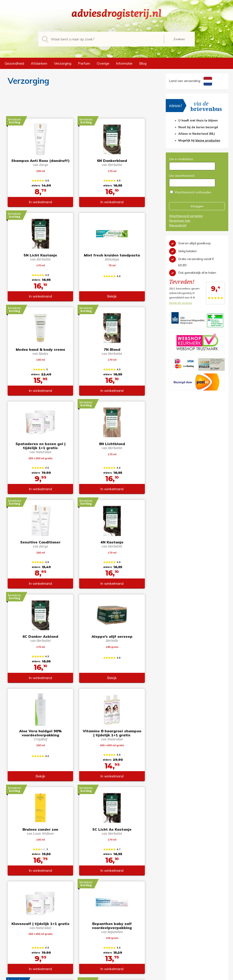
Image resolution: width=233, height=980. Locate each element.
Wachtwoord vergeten (186, 216)
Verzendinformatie (134, 943)
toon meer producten (81, 899)
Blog (143, 63)
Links (124, 955)
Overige (103, 63)
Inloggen (197, 206)
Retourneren (130, 936)
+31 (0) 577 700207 (27, 936)
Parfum (84, 63)
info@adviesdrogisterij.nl (31, 930)
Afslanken (39, 63)
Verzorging (63, 63)
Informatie (124, 63)
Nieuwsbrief (178, 225)
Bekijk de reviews (181, 303)
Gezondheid (14, 63)
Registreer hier (180, 221)
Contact (127, 949)
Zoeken (179, 39)
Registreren (174, 930)
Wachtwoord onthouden (193, 192)
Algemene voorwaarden (139, 930)
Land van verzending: (191, 81)
